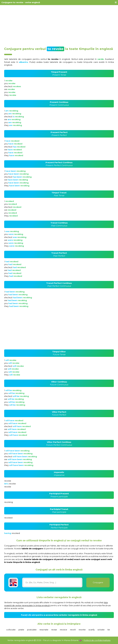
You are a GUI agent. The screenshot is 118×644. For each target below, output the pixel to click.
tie (109, 630)
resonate (44, 630)
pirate (21, 630)
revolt (73, 630)
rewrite (82, 630)
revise (54, 630)
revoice (63, 630)
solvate (101, 630)
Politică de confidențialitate (97, 640)
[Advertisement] (59, 25)
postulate (32, 630)
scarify (92, 630)
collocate (11, 630)
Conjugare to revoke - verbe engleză (21, 2)
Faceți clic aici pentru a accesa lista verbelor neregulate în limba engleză (59, 615)
